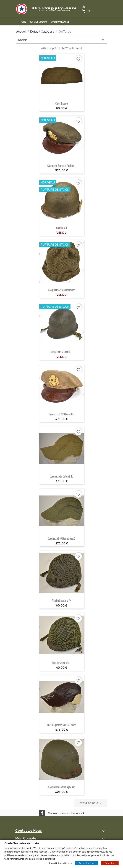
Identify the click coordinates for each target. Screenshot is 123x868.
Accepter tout (87, 863)
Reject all (110, 863)
